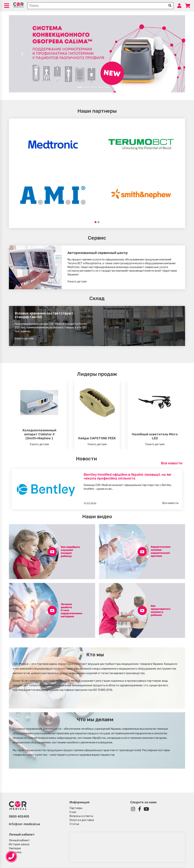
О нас (73, 812)
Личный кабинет (19, 840)
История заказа (19, 844)
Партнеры (76, 808)
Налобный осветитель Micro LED (155, 436)
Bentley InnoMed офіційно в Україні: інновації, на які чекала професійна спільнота (128, 476)
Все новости (172, 463)
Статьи (74, 824)
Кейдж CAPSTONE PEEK (97, 438)
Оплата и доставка (82, 820)
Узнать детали (77, 282)
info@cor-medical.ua (24, 824)
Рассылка (15, 852)
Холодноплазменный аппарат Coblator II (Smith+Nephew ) (39, 434)
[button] (22, 54)
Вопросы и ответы (81, 816)
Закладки (15, 848)
